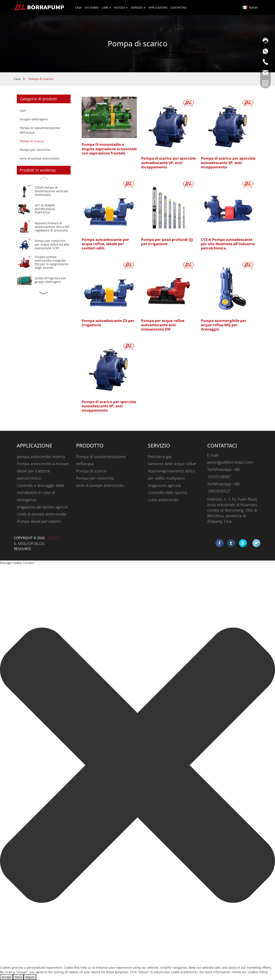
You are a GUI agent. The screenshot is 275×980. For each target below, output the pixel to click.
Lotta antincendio (163, 500)
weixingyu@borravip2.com (230, 462)
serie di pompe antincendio (40, 158)
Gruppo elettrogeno (34, 119)
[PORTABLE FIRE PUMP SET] (44, 209)
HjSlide (52, 538)
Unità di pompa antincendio (41, 514)
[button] (44, 293)
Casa (17, 79)
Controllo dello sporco (167, 492)
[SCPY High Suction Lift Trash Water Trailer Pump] (44, 245)
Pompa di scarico (41, 79)
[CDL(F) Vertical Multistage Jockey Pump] (44, 191)
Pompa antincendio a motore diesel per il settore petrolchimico (43, 471)
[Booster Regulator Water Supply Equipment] (44, 227)
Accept (7, 977)
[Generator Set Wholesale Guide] (44, 280)
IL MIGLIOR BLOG (29, 543)
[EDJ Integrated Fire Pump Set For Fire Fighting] (44, 262)
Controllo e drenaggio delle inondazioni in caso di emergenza (41, 493)
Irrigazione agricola (164, 485)
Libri (23, 111)
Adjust (30, 977)
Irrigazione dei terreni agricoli (42, 507)
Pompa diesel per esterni (39, 521)
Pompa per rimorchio (35, 150)
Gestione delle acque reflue (172, 464)
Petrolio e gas (160, 457)
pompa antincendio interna (41, 457)
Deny (18, 977)
